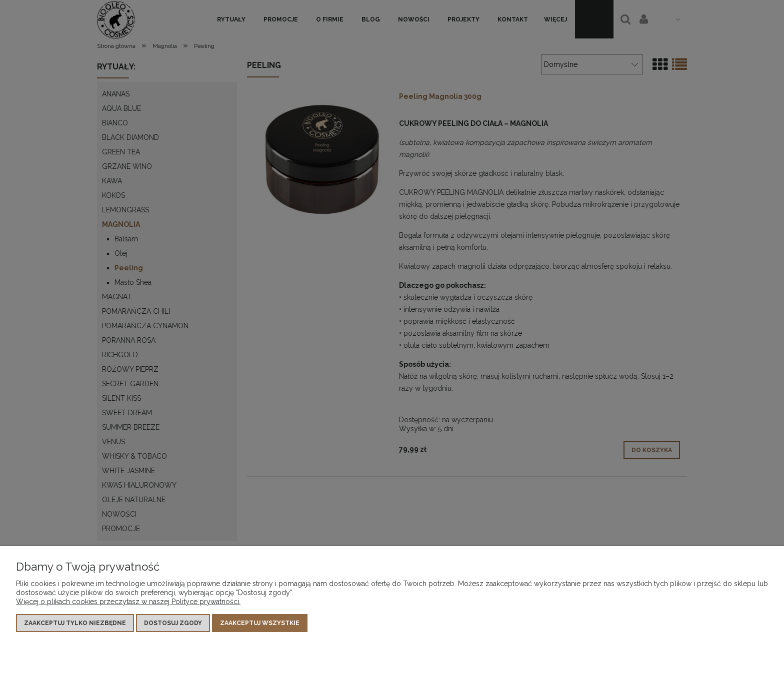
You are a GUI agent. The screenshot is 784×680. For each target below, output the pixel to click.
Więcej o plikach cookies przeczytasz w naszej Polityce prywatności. (128, 602)
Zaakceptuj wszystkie (260, 623)
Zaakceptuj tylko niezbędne (75, 623)
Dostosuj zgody (173, 623)
